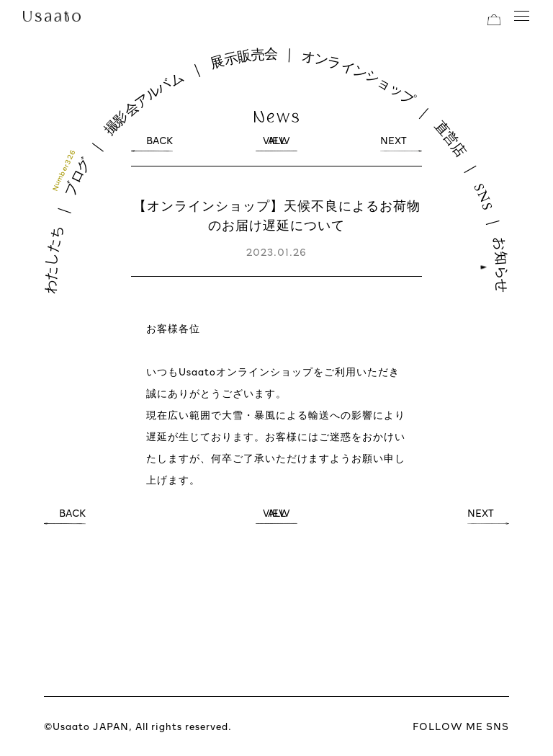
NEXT (394, 143)
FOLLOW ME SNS (461, 726)
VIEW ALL (276, 143)
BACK (159, 143)
